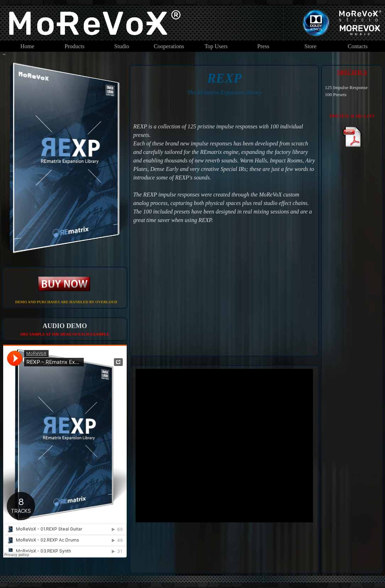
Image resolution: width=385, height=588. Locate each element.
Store (310, 46)
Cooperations (169, 46)
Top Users (216, 46)
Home (27, 46)
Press (263, 46)
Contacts (358, 46)
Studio (122, 46)
